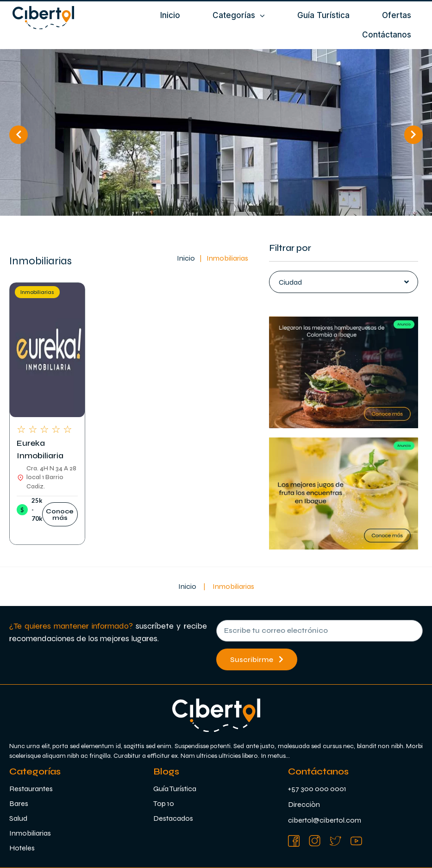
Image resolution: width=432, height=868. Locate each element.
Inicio (186, 258)
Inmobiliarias (37, 292)
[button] (60, 514)
